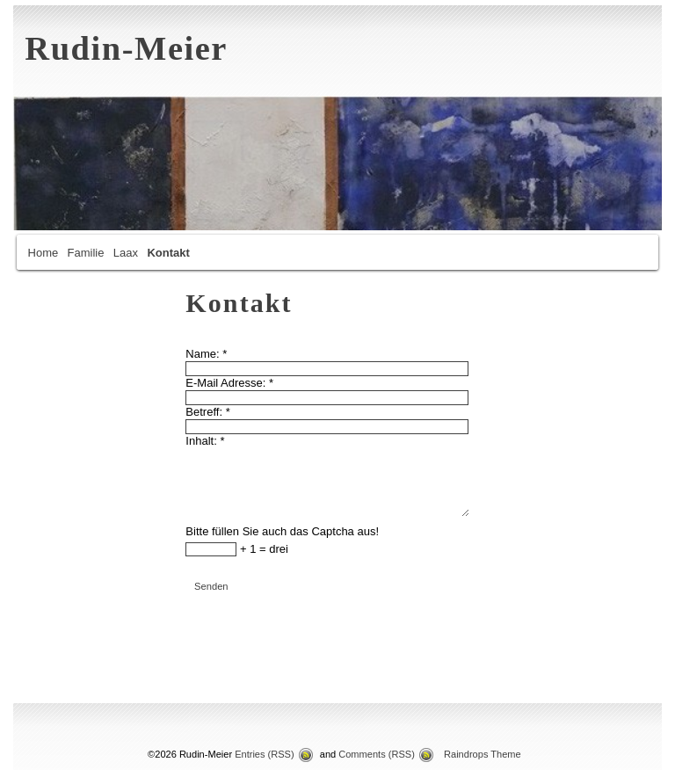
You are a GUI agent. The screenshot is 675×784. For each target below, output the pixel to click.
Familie (86, 253)
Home (44, 253)
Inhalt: (205, 441)
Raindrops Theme (483, 754)
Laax (126, 253)
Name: (206, 354)
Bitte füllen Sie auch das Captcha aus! (282, 531)
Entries (265, 754)
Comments (377, 754)
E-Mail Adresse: (229, 383)
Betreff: (207, 412)
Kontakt (168, 253)
